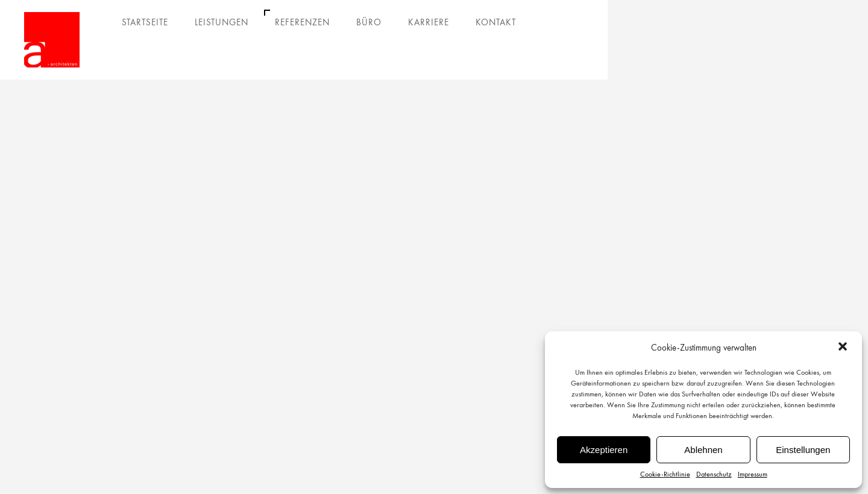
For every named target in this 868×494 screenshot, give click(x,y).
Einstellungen (803, 450)
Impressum (753, 474)
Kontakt (496, 22)
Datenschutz (714, 474)
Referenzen (302, 22)
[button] (843, 348)
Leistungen (222, 22)
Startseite (145, 22)
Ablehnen (703, 450)
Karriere (429, 22)
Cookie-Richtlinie (665, 474)
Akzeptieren (604, 450)
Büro (369, 22)
